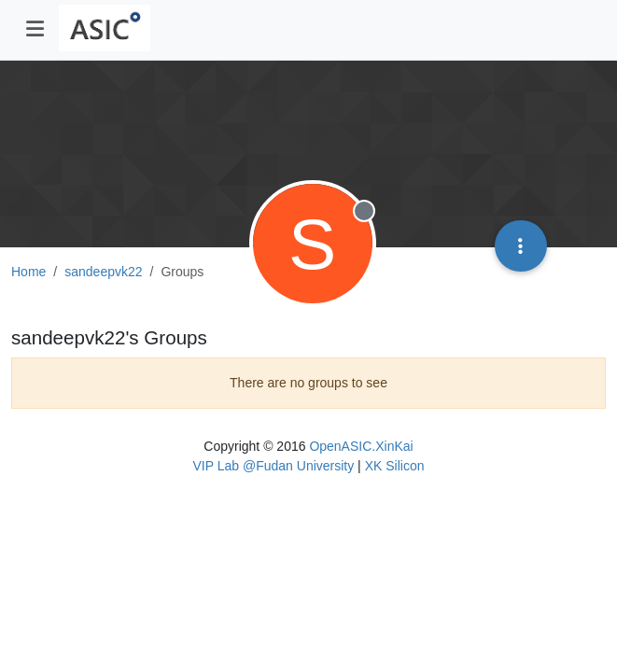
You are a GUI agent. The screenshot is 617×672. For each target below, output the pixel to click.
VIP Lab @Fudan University (274, 466)
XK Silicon (395, 466)
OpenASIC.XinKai (361, 446)
